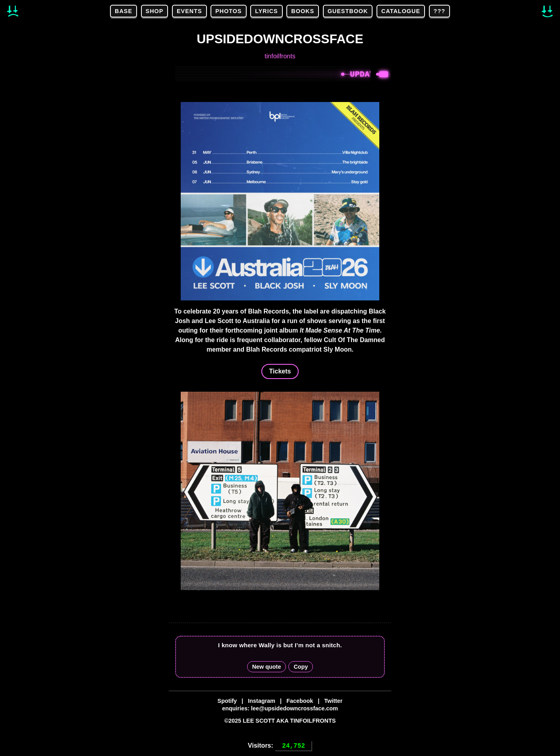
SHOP (155, 11)
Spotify (227, 701)
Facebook (300, 701)
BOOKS (303, 11)
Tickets (280, 371)
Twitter (333, 701)
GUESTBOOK (348, 11)
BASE (124, 11)
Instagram (262, 701)
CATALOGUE (401, 11)
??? (439, 11)
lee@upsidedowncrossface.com (294, 708)
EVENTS (189, 11)
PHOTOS (229, 11)
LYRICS (266, 11)
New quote (267, 667)
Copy (301, 667)
